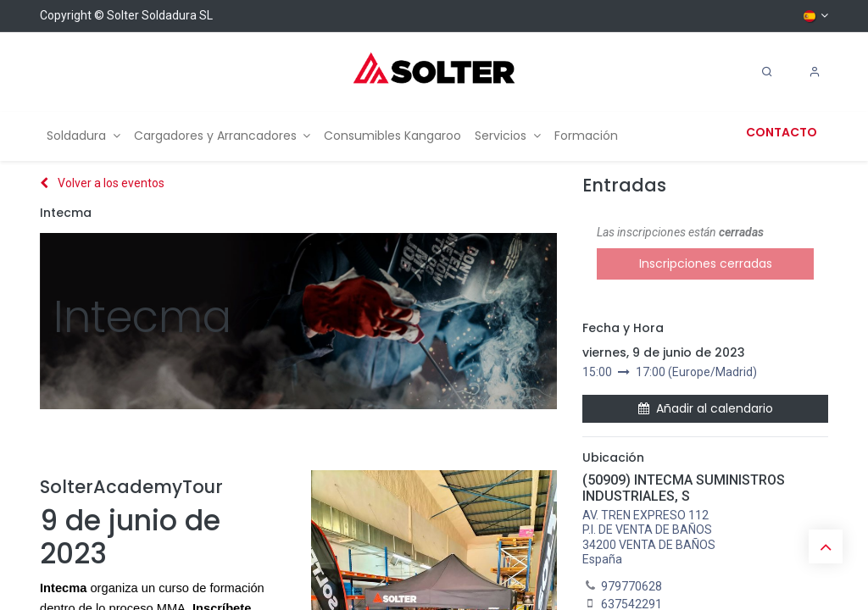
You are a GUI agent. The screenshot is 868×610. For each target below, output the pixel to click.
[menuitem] (83, 136)
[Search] (767, 72)
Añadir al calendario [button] (706, 408)
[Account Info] (815, 72)
